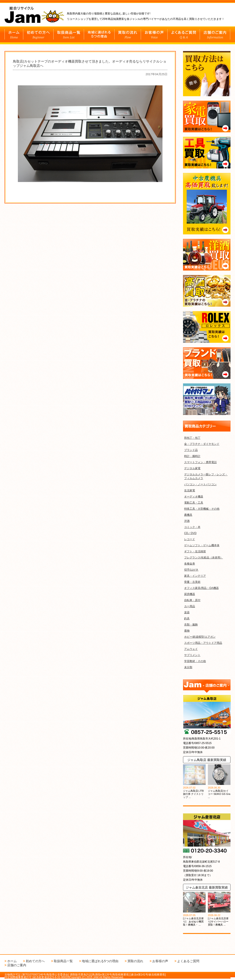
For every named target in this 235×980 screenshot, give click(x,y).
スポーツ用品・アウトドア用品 (203, 643)
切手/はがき (191, 570)
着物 (187, 631)
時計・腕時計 (192, 456)
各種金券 (190, 564)
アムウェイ (191, 649)
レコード (190, 539)
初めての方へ (35, 961)
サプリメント (192, 655)
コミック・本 (192, 527)
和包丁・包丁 (192, 438)
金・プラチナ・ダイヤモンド (202, 444)
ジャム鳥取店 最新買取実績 (207, 760)
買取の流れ (135, 961)
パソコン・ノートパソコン (200, 484)
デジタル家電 (192, 468)
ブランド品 (191, 450)
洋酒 (187, 521)
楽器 (187, 612)
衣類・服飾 (191, 625)
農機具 (188, 515)
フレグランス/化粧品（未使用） (203, 558)
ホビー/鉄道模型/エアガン (200, 637)
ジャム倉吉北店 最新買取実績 (207, 887)
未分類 (188, 667)
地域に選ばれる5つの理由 (100, 961)
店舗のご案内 (17, 965)
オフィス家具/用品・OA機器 (201, 588)
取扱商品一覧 (63, 961)
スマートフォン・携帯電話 (200, 462)
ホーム (12, 961)
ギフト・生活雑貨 (195, 551)
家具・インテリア (195, 576)
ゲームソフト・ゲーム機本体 (202, 545)
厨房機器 (190, 594)
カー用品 (190, 606)
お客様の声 (160, 961)
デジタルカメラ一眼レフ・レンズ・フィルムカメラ (206, 476)
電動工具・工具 (194, 503)
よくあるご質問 (188, 961)
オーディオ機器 (194, 497)
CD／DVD (190, 533)
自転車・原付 (192, 600)
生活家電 (190, 490)
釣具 (187, 618)
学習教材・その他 (195, 661)
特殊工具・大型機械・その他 (202, 509)
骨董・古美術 (192, 582)
